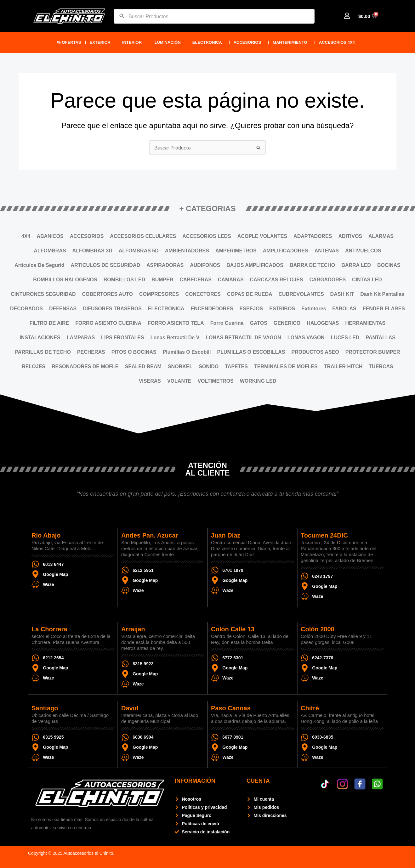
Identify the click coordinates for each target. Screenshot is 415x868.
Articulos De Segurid (39, 265)
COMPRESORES (159, 294)
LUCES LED (345, 338)
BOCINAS (389, 265)
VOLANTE (179, 381)
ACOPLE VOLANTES (262, 236)
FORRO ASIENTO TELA (176, 323)
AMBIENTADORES (187, 251)
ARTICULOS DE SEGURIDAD (105, 265)
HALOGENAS (323, 323)
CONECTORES (203, 294)
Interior (134, 42)
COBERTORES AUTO (107, 294)
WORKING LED (258, 381)
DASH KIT (342, 294)
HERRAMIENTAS (365, 323)
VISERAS (150, 381)
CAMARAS (231, 280)
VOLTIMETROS (215, 381)
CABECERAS (195, 280)
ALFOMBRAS (50, 251)
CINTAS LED (367, 280)
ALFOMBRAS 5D (139, 251)
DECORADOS (26, 309)
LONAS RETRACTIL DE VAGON (243, 338)
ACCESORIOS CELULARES (143, 236)
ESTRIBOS (282, 309)
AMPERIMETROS (236, 251)
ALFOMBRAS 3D (92, 251)
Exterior (102, 42)
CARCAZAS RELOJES (277, 280)
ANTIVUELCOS (363, 251)
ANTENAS (327, 251)
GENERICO (287, 323)
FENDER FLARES (384, 309)
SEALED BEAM (143, 366)
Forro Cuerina (227, 323)
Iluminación (169, 42)
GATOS (258, 323)
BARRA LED (356, 265)
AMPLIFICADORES (286, 251)
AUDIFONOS (205, 265)
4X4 (26, 236)
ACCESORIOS (249, 42)
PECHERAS (91, 352)
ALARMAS (381, 236)
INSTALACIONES (40, 338)
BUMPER (162, 280)
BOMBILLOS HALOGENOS (65, 280)
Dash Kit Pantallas (382, 294)
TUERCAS (381, 366)
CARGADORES (328, 280)
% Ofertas (69, 42)
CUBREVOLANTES (301, 294)
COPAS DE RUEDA (250, 294)
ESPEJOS (251, 309)
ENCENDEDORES (212, 309)
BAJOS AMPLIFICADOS (255, 265)
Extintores (314, 309)
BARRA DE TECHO (312, 265)
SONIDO (209, 366)
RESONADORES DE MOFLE (85, 366)
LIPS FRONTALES (123, 338)
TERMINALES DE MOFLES (286, 366)
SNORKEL (180, 366)
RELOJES (34, 366)
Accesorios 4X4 (338, 42)
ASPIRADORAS (165, 265)
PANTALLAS (381, 338)
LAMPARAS (81, 338)
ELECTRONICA (209, 42)
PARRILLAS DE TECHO (43, 352)
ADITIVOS (350, 236)
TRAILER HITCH (343, 366)
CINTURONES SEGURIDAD (43, 294)
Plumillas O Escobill (187, 352)
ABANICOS (50, 236)
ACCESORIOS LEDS (207, 236)
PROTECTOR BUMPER (373, 352)
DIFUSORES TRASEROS (112, 309)
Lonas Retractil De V (175, 338)
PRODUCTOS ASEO (315, 352)
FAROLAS (344, 309)
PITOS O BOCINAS (134, 352)
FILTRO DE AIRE (49, 323)
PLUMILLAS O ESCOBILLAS (251, 352)
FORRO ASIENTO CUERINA (108, 323)
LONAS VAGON (306, 338)
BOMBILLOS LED (124, 280)
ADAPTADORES (313, 236)
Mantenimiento (292, 42)
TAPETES (236, 366)
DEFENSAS (63, 309)
